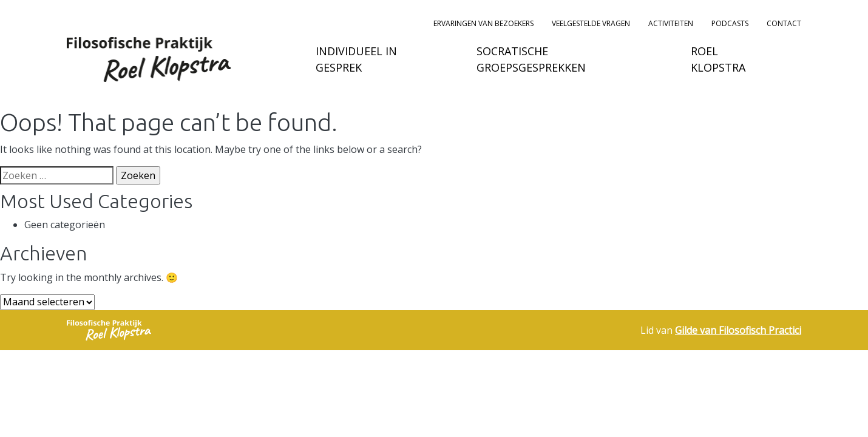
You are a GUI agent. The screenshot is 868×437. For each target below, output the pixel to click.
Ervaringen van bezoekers (483, 23)
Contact (784, 23)
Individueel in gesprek (356, 59)
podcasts (730, 23)
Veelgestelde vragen (591, 23)
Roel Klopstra (718, 59)
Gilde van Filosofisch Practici (738, 330)
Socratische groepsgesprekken (531, 59)
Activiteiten (671, 23)
